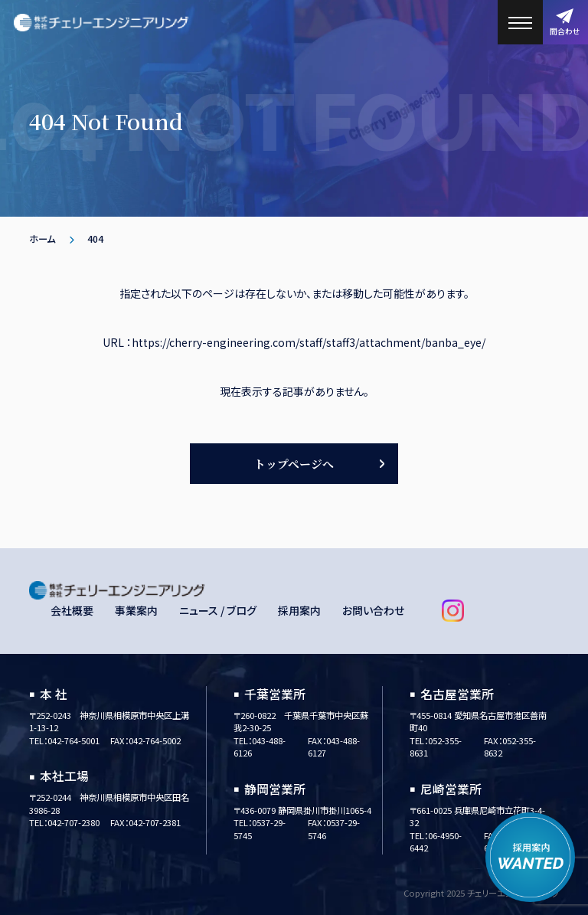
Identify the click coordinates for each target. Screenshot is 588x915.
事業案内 (136, 610)
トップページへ (294, 464)
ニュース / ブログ (218, 610)
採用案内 (299, 610)
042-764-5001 (73, 740)
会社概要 (72, 610)
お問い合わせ (373, 610)
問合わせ (565, 23)
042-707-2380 (73, 822)
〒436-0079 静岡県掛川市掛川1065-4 (302, 810)
